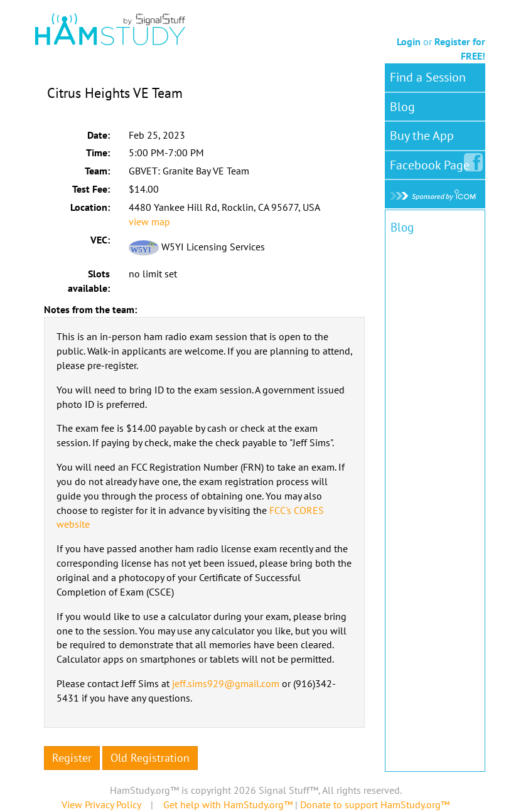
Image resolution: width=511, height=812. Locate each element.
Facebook (432, 163)
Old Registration (150, 758)
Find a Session (428, 77)
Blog (402, 107)
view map (149, 222)
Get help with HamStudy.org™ (228, 804)
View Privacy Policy (101, 804)
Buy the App (422, 136)
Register (72, 758)
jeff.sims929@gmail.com (226, 683)
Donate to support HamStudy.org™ (375, 804)
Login (409, 41)
